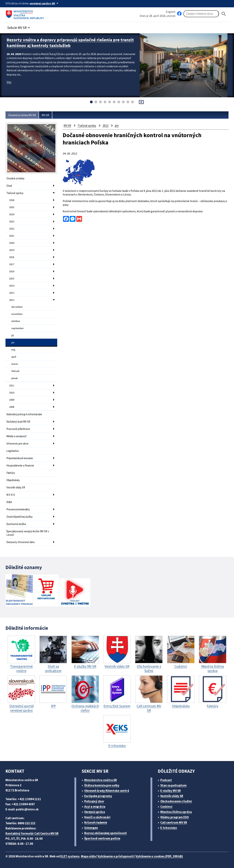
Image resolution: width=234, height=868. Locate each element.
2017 (12, 264)
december (17, 307)
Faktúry (11, 473)
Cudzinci (166, 807)
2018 (12, 257)
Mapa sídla (88, 856)
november (17, 314)
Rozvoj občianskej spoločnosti (106, 833)
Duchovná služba (16, 524)
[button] (19, 27)
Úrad (9, 186)
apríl (14, 357)
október (16, 321)
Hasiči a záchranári (97, 817)
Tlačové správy (15, 193)
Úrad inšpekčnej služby (19, 517)
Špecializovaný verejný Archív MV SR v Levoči (28, 533)
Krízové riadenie (96, 822)
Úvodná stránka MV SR (22, 115)
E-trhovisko (169, 828)
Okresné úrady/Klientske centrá (107, 791)
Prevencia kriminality (18, 509)
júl (13, 335)
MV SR (45, 115)
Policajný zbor (94, 801)
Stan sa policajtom (173, 785)
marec (15, 364)
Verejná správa (95, 812)
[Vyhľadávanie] (201, 14)
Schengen (91, 828)
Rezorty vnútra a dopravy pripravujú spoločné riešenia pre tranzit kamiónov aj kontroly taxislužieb (70, 43)
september (18, 328)
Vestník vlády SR (16, 487)
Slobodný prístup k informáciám (24, 414)
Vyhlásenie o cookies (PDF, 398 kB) (159, 856)
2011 (12, 385)
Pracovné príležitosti (18, 429)
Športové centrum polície (102, 838)
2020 (12, 243)
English (171, 12)
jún (13, 342)
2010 (12, 393)
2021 (12, 236)
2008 (12, 407)
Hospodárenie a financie (20, 465)
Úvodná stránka (15, 178)
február (15, 371)
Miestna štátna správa (176, 812)
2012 (12, 300)
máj (13, 350)
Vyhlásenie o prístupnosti (116, 856)
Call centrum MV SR (174, 822)
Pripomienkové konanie (20, 458)
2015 (12, 278)
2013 (12, 293)
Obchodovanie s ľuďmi (176, 801)
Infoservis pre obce (17, 444)
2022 (12, 229)
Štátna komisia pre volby (102, 785)
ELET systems (70, 856)
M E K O (11, 495)
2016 (12, 271)
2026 (12, 200)
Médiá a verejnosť (16, 436)
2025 (12, 207)
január (15, 378)
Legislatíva (13, 451)
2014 (12, 286)
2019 (12, 250)
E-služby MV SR (171, 791)
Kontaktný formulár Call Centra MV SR (32, 833)
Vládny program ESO (175, 817)
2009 (12, 400)
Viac (9, 82)
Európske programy (98, 796)
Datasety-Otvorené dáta (20, 542)
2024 (12, 214)
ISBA (9, 502)
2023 (12, 221)
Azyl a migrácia (95, 807)
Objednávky (13, 480)
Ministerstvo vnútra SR (101, 780)
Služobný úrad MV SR (18, 422)
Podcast (166, 780)
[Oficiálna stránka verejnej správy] (45, 3)
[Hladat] (224, 14)
